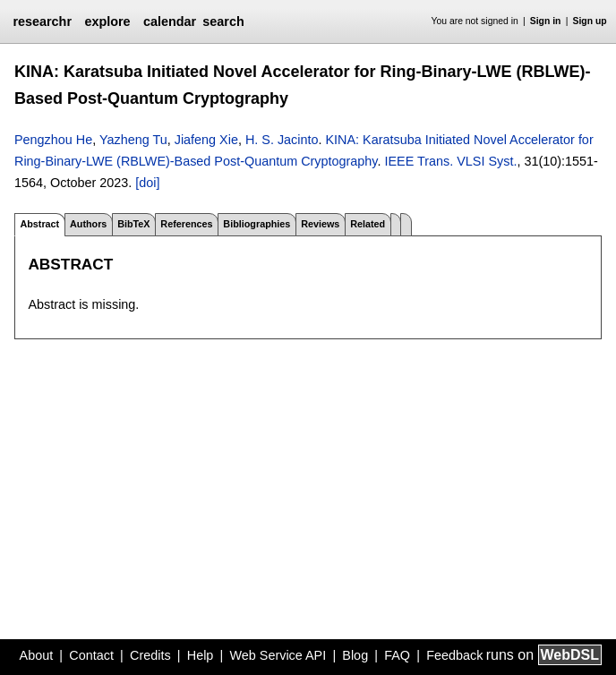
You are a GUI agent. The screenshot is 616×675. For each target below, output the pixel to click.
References (186, 224)
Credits (150, 655)
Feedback (454, 655)
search (223, 21)
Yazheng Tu (133, 140)
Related (368, 224)
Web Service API (278, 655)
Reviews (320, 224)
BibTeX (133, 224)
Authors (88, 224)
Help (201, 655)
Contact (91, 655)
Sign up (590, 21)
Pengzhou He (53, 140)
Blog (355, 655)
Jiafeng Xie (206, 140)
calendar (170, 21)
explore (107, 21)
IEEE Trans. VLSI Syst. (450, 161)
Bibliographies (257, 224)
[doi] (147, 183)
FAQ (397, 655)
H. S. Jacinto (282, 140)
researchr (42, 21)
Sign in (546, 21)
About (37, 655)
